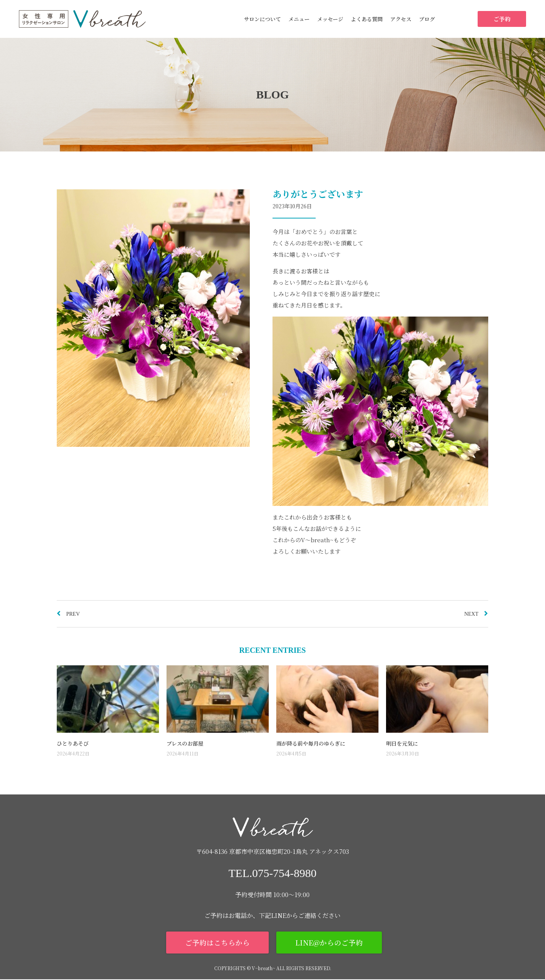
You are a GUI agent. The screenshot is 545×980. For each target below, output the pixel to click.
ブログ (427, 19)
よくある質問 (367, 19)
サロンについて (262, 19)
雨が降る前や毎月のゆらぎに (311, 743)
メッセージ (330, 19)
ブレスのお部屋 (185, 743)
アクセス (401, 19)
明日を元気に (402, 743)
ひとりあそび (73, 743)
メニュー (299, 19)
